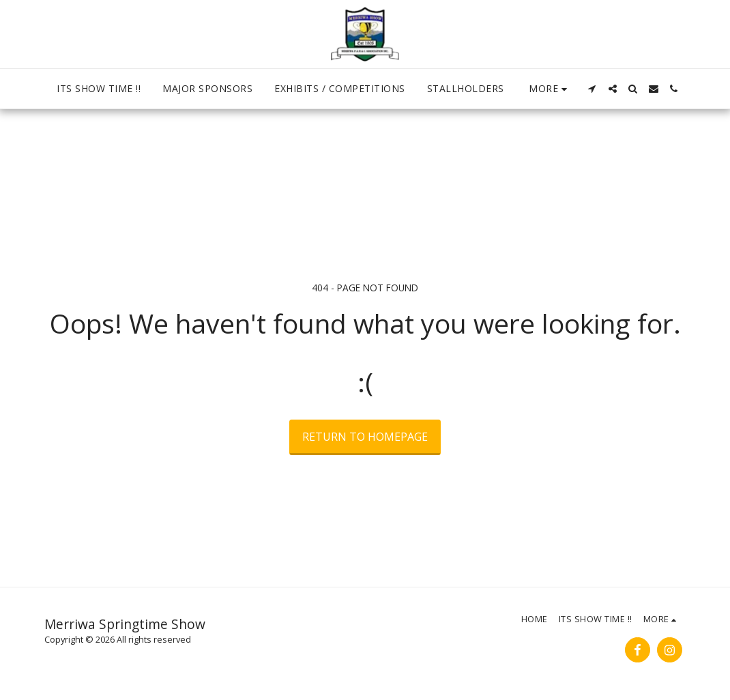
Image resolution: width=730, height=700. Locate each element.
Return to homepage (365, 437)
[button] (592, 89)
